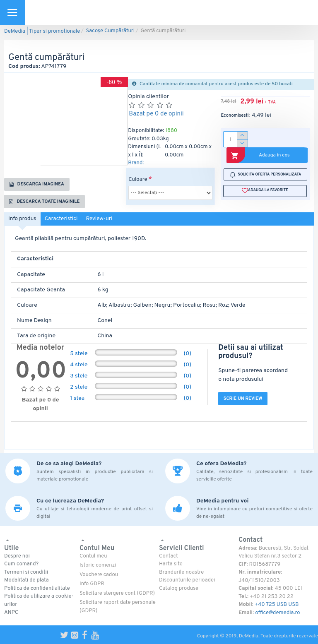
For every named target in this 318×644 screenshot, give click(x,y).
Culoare (138, 180)
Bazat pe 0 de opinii (156, 114)
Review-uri (107, 223)
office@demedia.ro (277, 613)
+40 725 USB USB (277, 605)
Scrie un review (246, 404)
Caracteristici (66, 223)
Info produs (24, 223)
